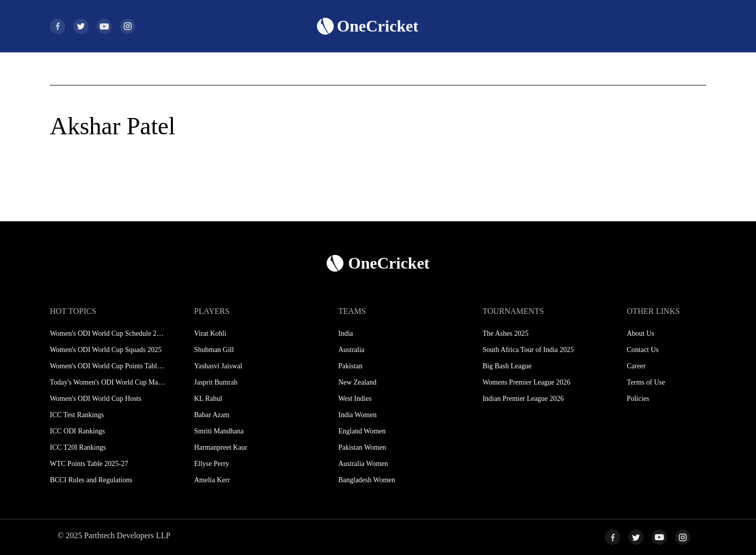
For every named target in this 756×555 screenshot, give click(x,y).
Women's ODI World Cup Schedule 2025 (108, 333)
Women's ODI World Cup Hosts (96, 399)
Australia (351, 350)
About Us (641, 333)
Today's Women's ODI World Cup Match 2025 (108, 382)
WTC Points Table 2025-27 (89, 464)
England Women (362, 431)
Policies (638, 399)
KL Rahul (208, 399)
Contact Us (643, 350)
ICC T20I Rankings (78, 447)
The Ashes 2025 (505, 333)
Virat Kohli (210, 333)
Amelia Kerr (212, 480)
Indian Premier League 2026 (523, 399)
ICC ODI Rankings (77, 431)
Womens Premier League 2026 (526, 382)
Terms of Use (646, 382)
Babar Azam (212, 415)
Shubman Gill (214, 350)
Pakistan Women (362, 447)
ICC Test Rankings (77, 415)
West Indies (355, 399)
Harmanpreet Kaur (221, 447)
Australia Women (363, 464)
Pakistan (350, 366)
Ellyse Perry (211, 464)
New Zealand (357, 382)
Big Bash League (507, 366)
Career (636, 366)
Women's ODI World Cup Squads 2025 (106, 350)
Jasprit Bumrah (215, 382)
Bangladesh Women (367, 480)
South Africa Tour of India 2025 (528, 350)
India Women (357, 415)
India (346, 333)
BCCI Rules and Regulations (91, 480)
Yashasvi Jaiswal (218, 366)
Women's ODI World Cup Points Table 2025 (108, 366)
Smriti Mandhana (219, 431)
